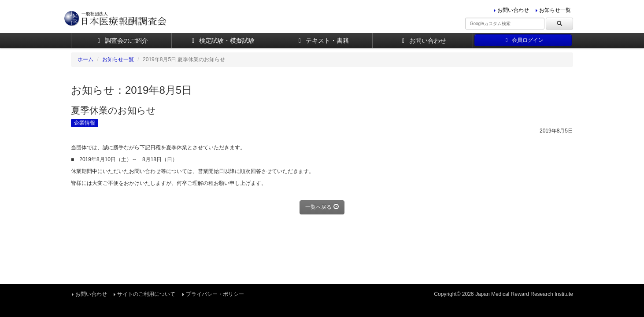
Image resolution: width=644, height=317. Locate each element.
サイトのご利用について (146, 294)
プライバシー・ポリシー (215, 294)
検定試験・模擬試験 (222, 41)
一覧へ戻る (322, 207)
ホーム (85, 59)
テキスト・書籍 (322, 41)
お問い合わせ (513, 10)
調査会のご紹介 (121, 41)
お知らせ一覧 (555, 10)
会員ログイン (523, 40)
